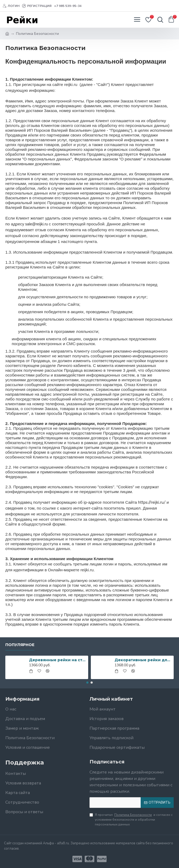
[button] (87, 683)
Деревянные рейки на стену (58, 660)
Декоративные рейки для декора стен (143, 660)
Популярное (20, 645)
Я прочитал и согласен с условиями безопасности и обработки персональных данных (131, 819)
